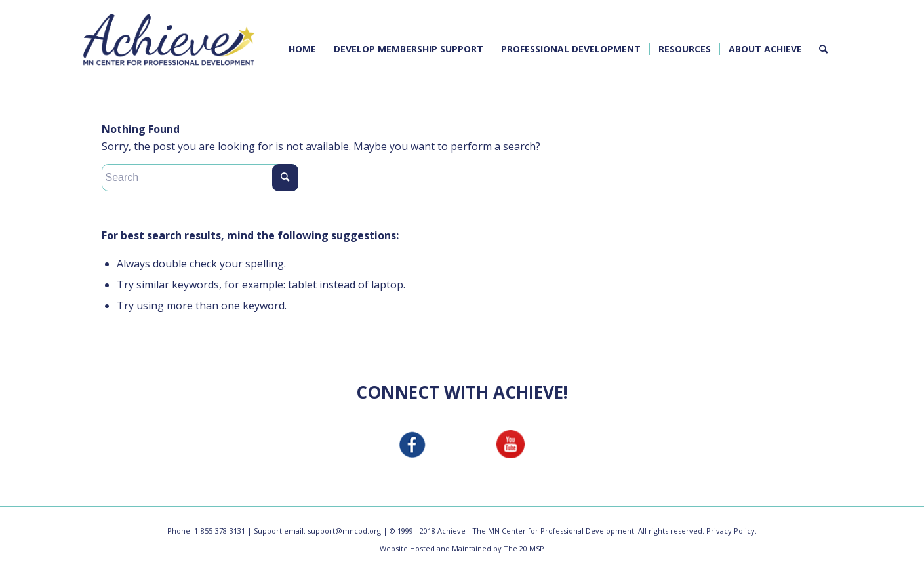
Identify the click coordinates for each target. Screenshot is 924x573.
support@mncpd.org (344, 531)
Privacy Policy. (732, 531)
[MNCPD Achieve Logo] (169, 39)
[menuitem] (302, 49)
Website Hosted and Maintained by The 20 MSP (462, 548)
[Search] (823, 49)
